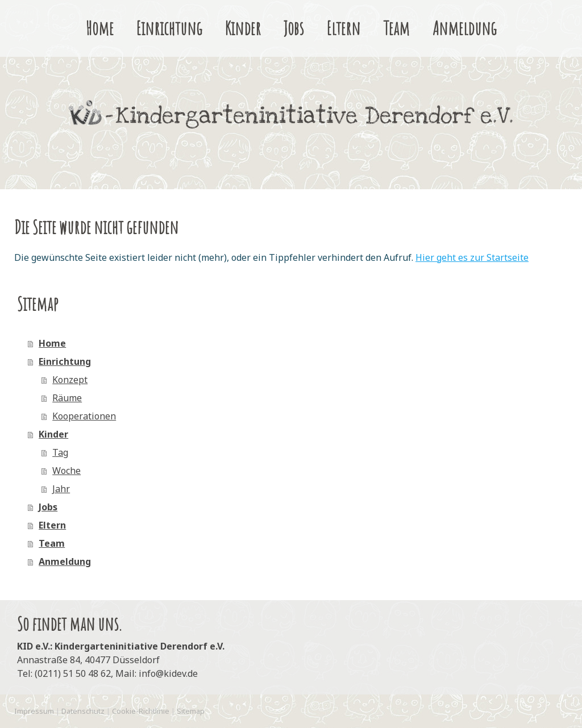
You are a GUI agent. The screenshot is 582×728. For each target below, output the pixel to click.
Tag (60, 452)
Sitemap (191, 711)
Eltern (344, 28)
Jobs (294, 28)
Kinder (243, 28)
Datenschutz (83, 711)
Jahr (61, 489)
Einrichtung (169, 28)
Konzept (70, 380)
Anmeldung (465, 28)
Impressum (34, 711)
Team (396, 28)
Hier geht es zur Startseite (472, 257)
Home (100, 28)
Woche (66, 471)
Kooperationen (84, 416)
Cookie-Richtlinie (141, 711)
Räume (67, 398)
